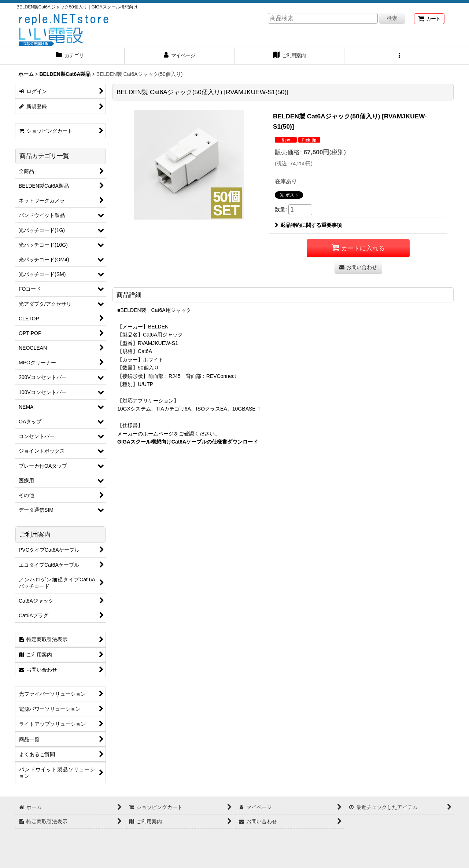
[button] (399, 56)
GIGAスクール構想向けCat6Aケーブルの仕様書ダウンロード (188, 442)
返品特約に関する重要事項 (308, 225)
